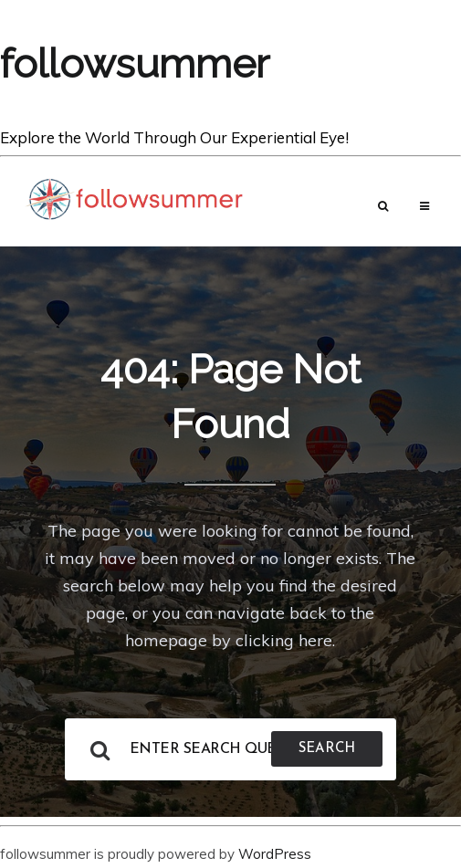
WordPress (275, 854)
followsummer (135, 63)
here (315, 640)
